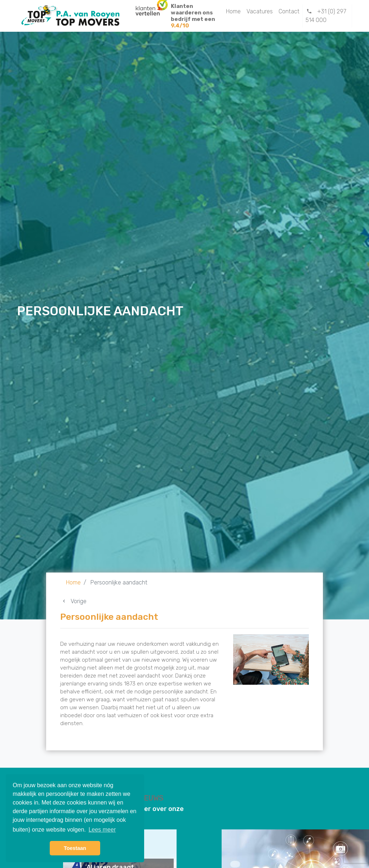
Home (233, 11)
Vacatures (260, 11)
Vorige (73, 601)
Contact (289, 11)
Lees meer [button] (102, 830)
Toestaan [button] (75, 848)
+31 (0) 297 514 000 (326, 16)
